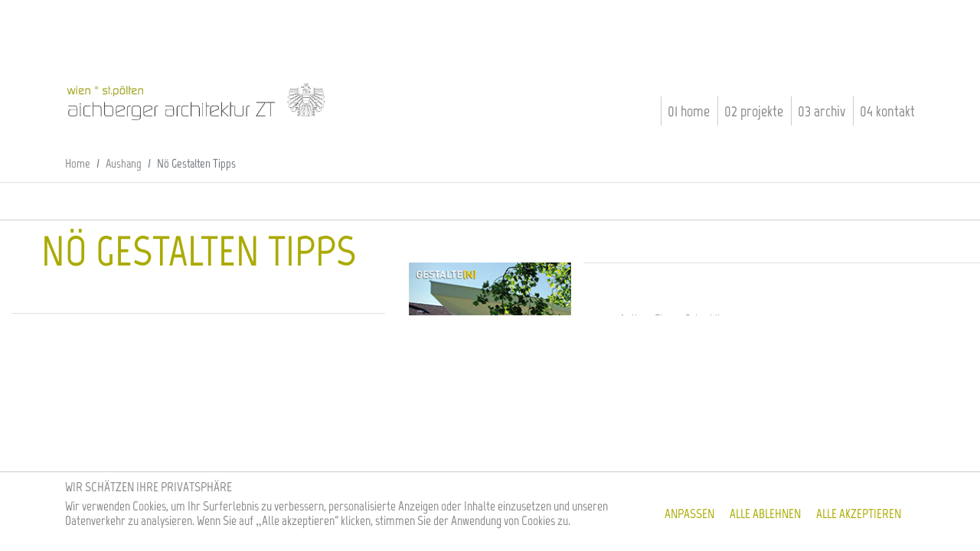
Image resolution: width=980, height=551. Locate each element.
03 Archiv (822, 111)
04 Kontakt (887, 111)
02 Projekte (754, 111)
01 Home (689, 111)
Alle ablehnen (765, 514)
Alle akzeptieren (859, 514)
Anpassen (689, 514)
